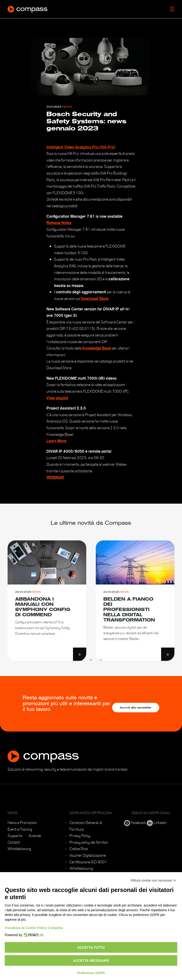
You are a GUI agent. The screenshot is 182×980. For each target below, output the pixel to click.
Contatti (14, 842)
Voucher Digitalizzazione (88, 855)
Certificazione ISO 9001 (88, 862)
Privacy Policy (80, 836)
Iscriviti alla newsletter (136, 708)
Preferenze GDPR (91, 973)
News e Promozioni (22, 823)
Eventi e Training (20, 829)
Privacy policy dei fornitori (89, 842)
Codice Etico (79, 849)
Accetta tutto (91, 948)
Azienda (35, 836)
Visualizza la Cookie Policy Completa (34, 928)
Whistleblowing (19, 849)
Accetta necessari (91, 961)
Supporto (15, 836)
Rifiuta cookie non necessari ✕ (153, 880)
